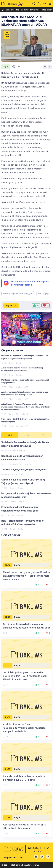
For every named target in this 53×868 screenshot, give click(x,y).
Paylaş (11, 306)
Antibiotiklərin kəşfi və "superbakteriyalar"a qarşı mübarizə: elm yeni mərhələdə (25, 728)
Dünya (13, 515)
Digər (6, 66)
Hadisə (13, 451)
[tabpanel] (26, 485)
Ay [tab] (43, 435)
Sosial (12, 474)
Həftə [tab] (27, 435)
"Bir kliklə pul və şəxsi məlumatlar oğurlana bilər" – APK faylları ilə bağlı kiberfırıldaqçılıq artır (25, 676)
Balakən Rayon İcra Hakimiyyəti (18, 294)
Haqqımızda (10, 858)
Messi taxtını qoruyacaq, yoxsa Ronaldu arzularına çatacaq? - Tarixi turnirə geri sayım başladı (26, 576)
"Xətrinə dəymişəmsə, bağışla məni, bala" (24, 470)
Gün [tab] (10, 435)
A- (45, 66)
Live (21, 858)
